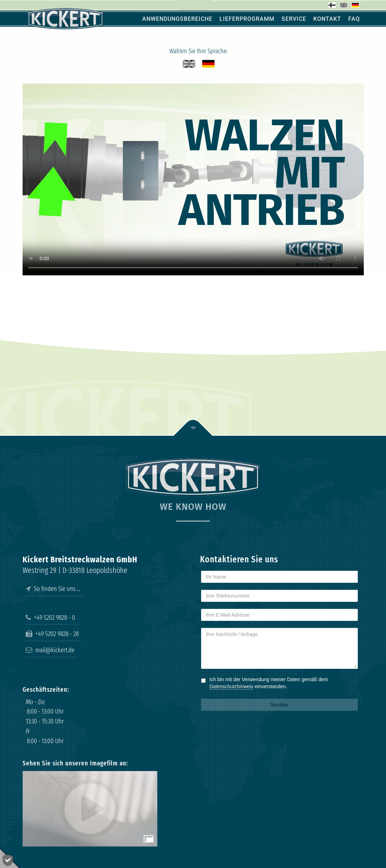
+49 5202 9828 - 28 (52, 634)
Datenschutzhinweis (231, 686)
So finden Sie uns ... (53, 589)
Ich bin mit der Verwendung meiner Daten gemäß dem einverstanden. (269, 683)
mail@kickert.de (50, 650)
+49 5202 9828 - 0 (50, 618)
